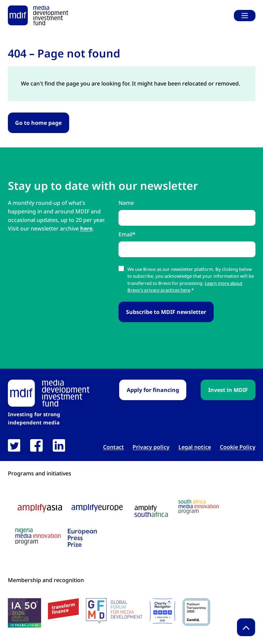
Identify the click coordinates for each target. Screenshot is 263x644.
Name (126, 203)
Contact (114, 447)
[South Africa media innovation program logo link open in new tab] (199, 507)
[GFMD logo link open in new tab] (114, 611)
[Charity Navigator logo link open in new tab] (162, 611)
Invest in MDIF (228, 390)
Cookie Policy (238, 447)
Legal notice (195, 447)
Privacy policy (151, 447)
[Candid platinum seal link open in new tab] (196, 612)
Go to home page (38, 123)
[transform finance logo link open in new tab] (63, 609)
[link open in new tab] (14, 445)
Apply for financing (153, 390)
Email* (127, 234)
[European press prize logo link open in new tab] (82, 538)
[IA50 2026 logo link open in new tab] (24, 613)
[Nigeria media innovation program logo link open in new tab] (38, 537)
